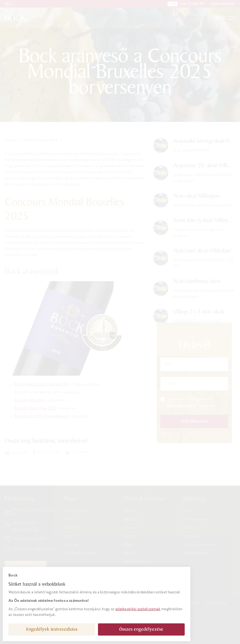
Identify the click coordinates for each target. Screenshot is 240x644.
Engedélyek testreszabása (52, 629)
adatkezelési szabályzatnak (138, 609)
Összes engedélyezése (141, 629)
